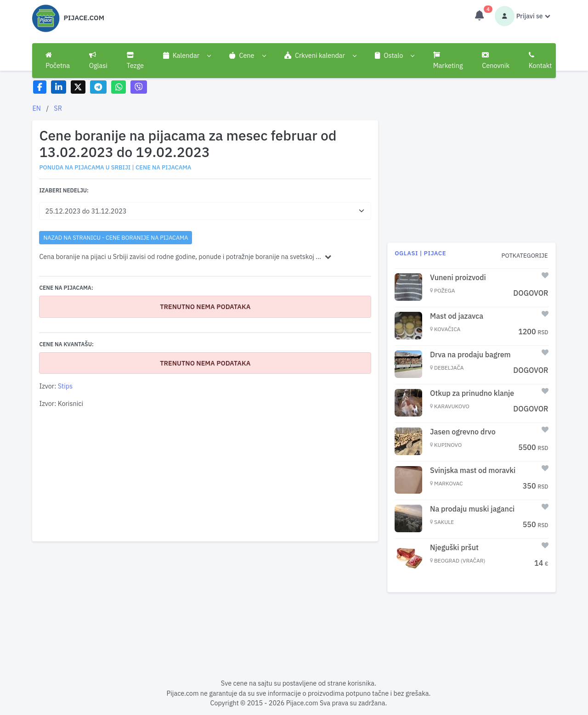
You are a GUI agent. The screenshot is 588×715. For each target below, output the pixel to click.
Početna (58, 61)
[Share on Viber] (139, 87)
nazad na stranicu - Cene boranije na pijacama (116, 237)
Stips (65, 386)
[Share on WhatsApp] (119, 87)
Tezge (136, 61)
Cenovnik (496, 61)
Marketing (448, 61)
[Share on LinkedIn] (59, 87)
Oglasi (98, 61)
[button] (187, 56)
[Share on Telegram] (98, 87)
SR (58, 108)
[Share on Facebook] (40, 87)
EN (37, 108)
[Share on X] (78, 87)
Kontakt (540, 61)
